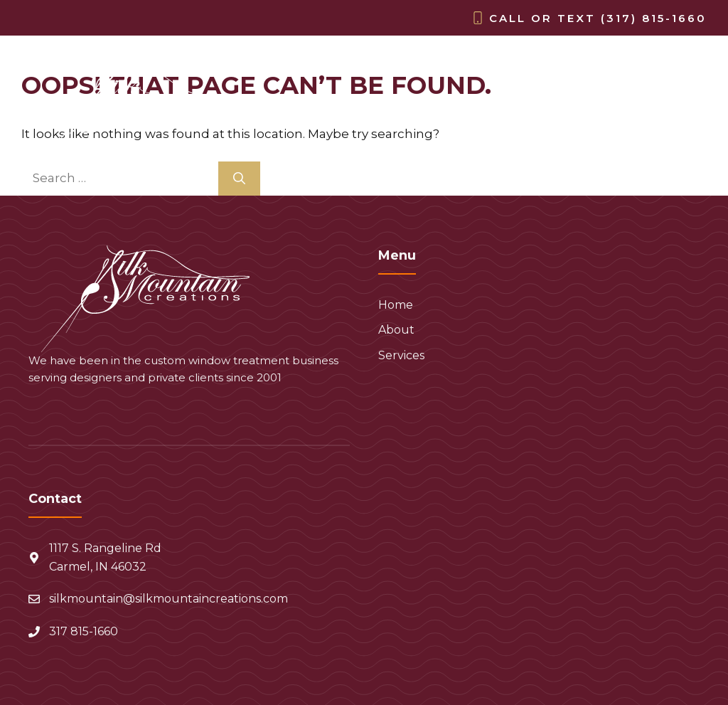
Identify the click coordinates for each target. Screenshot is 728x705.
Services (662, 118)
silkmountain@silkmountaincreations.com (168, 599)
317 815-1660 (84, 631)
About (580, 118)
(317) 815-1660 (654, 18)
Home (511, 118)
